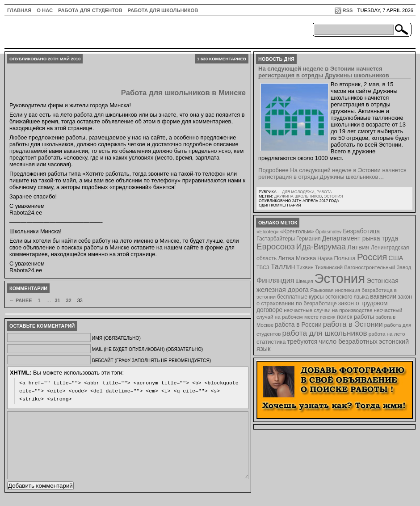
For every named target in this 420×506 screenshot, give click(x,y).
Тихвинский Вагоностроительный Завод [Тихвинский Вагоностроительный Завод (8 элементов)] (363, 267)
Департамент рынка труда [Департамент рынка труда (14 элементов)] (360, 238)
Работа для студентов (90, 10)
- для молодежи (297, 192)
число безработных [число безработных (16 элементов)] (348, 342)
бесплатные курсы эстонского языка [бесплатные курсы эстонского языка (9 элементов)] (323, 297)
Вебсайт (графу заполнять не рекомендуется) (151, 361)
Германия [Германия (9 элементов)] (309, 239)
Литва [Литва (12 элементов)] (286, 258)
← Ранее (21, 300)
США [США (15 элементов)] (396, 258)
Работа (324, 192)
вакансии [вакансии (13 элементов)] (383, 297)
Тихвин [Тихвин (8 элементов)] (305, 267)
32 (69, 300)
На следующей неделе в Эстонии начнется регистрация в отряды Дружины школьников (324, 72)
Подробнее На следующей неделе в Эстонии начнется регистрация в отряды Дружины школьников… (332, 173)
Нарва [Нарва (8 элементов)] (325, 258)
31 (57, 300)
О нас (45, 10)
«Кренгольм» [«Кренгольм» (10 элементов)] (297, 232)
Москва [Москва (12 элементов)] (306, 258)
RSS (348, 10)
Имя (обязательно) (116, 338)
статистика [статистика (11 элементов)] (271, 342)
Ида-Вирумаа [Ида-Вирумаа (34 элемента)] (321, 247)
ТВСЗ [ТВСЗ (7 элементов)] (263, 267)
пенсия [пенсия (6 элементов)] (328, 317)
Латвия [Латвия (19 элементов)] (358, 247)
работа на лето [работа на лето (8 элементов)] (387, 334)
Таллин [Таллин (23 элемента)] (283, 266)
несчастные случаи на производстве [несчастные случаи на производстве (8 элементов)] (328, 310)
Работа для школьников (163, 10)
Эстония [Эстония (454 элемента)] (340, 278)
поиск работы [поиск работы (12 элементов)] (356, 317)
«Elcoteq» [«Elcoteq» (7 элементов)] (268, 232)
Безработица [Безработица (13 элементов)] (361, 231)
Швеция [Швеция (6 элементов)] (304, 281)
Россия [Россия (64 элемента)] (372, 257)
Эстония (334, 196)
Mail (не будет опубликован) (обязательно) (147, 349)
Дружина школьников (298, 196)
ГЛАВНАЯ (19, 10)
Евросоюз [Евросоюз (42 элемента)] (276, 247)
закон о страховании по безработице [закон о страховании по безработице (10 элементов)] (334, 300)
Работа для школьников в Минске (183, 93)
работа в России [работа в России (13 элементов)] (298, 325)
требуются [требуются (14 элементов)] (302, 342)
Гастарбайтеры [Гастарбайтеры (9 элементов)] (276, 239)
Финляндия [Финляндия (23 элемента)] (275, 280)
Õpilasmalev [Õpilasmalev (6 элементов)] (329, 232)
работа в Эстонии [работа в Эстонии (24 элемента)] (353, 324)
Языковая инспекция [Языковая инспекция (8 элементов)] (335, 290)
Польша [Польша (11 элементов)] (345, 258)
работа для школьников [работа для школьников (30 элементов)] (325, 333)
